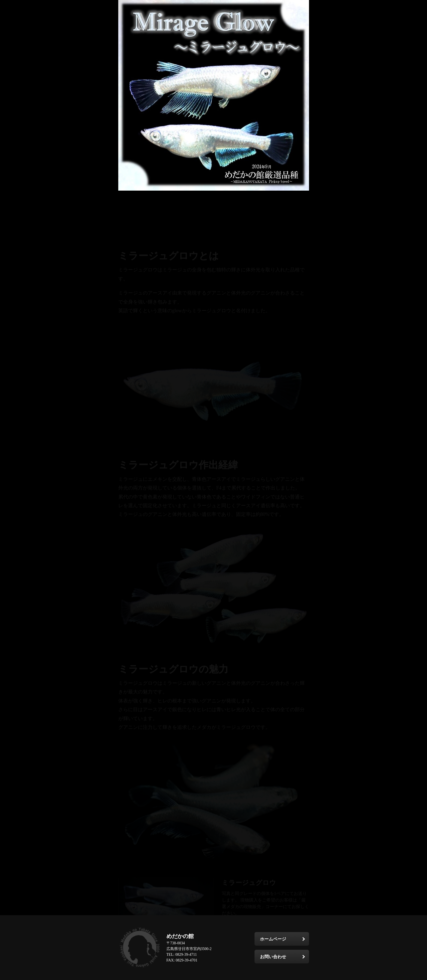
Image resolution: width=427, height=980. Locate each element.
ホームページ (273, 939)
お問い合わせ (273, 957)
